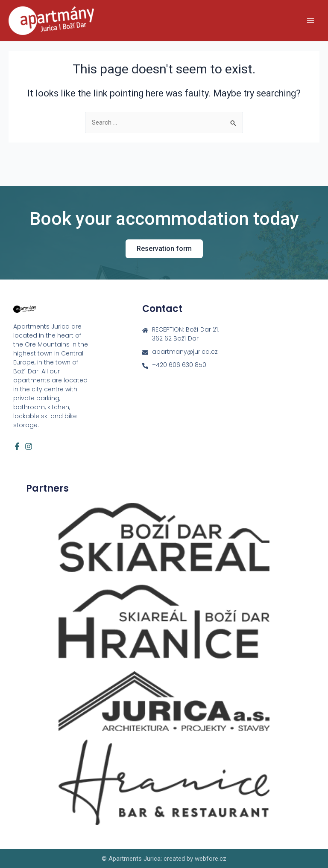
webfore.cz (211, 859)
